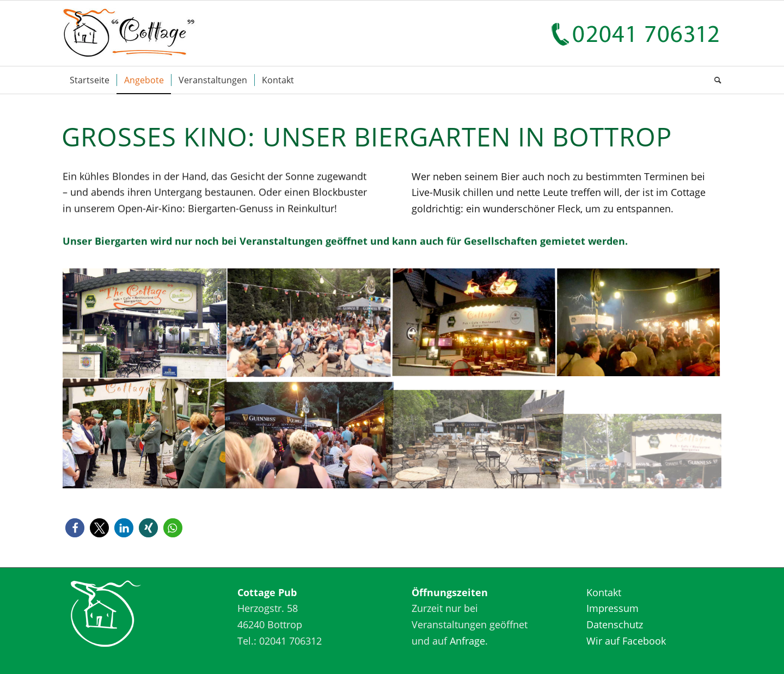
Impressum (612, 608)
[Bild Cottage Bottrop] (145, 323)
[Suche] (714, 80)
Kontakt (604, 592)
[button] (75, 528)
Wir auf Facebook (626, 641)
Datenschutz (615, 624)
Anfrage (467, 641)
